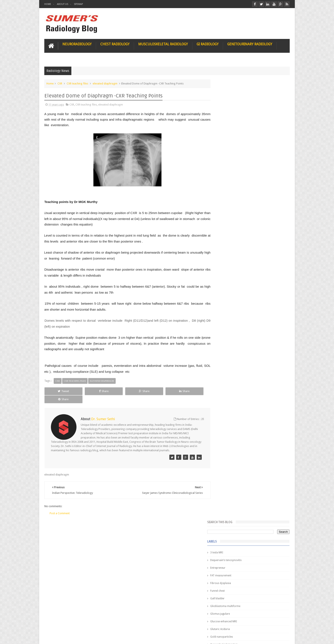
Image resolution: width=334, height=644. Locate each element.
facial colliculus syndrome (234, 280)
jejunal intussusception (232, 326)
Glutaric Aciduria (229, 188)
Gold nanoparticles (230, 196)
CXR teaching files (77, 83)
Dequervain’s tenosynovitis (235, 120)
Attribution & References (108, 625)
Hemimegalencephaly (231, 219)
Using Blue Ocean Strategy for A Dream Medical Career (250, 585)
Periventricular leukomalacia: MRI (260, 473)
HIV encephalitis (228, 211)
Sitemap (78, 4)
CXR (60, 83)
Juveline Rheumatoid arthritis (236, 257)
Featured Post (253, 347)
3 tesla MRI (225, 112)
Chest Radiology (115, 44)
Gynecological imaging (233, 204)
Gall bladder (226, 158)
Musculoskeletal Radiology (163, 44)
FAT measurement (230, 135)
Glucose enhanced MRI (232, 181)
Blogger (284, 637)
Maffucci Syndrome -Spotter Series (262, 411)
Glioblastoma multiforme (234, 166)
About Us (63, 4)
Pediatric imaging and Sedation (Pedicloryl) (249, 357)
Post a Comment (60, 505)
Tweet (60, 391)
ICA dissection (227, 242)
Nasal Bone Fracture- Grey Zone (258, 374)
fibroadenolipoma (230, 296)
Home (48, 4)
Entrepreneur (227, 127)
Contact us (279, 625)
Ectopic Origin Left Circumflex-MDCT (262, 453)
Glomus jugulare (229, 173)
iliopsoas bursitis (229, 319)
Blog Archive (277, 347)
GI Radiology (208, 44)
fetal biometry (227, 288)
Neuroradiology (77, 44)
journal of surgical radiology (236, 334)
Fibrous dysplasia (229, 143)
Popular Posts (228, 347)
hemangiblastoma (230, 311)
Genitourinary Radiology (250, 44)
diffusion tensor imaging (233, 265)
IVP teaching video (230, 250)
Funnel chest (226, 150)
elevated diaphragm (105, 83)
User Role (55, 625)
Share (92, 391)
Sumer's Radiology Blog (86, 637)
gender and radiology (232, 303)
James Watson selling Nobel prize (241, 394)
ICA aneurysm (227, 234)
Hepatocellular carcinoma (234, 227)
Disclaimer (77, 625)
